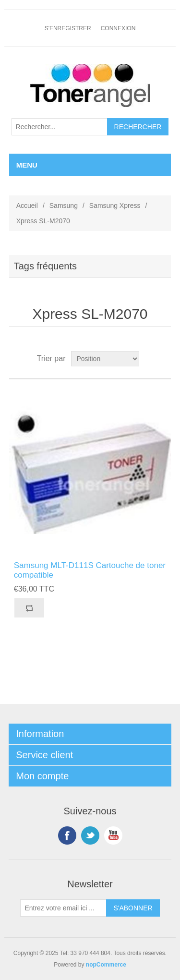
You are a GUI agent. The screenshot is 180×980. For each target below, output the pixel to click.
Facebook (67, 835)
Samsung (64, 206)
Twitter (90, 835)
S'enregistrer (68, 28)
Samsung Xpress (115, 206)
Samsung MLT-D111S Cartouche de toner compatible (90, 570)
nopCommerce (106, 965)
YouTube (113, 835)
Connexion (118, 28)
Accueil (27, 206)
